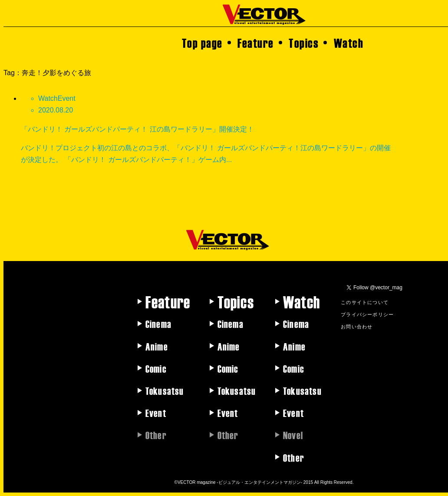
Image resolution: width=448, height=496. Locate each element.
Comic (156, 368)
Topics (304, 43)
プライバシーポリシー (367, 314)
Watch (349, 43)
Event (156, 413)
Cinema (158, 324)
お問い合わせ (357, 326)
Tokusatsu (165, 390)
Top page (202, 43)
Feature (256, 43)
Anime (157, 346)
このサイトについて (365, 302)
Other (294, 457)
